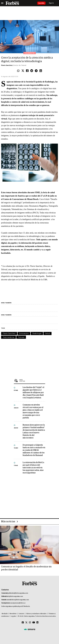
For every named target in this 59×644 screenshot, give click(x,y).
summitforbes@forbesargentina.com (18, 600)
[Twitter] (26, 623)
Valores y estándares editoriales (36, 614)
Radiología (37, 333)
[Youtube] (34, 623)
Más (32, 380)
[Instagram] (30, 623)
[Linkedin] (37, 623)
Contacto (21, 614)
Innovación (24, 333)
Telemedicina (8, 337)
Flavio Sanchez (7, 65)
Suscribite (41, 3)
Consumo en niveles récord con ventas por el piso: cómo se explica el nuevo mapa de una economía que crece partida (33, 411)
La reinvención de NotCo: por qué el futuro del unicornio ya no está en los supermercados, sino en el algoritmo (33, 468)
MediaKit (5, 614)
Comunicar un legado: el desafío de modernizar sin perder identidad (26, 568)
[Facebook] (23, 623)
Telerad (21, 337)
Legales (13, 616)
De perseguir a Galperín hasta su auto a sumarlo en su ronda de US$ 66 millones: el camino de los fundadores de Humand (34, 450)
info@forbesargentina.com (15, 596)
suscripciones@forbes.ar (18, 603)
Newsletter (13, 614)
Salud (47, 333)
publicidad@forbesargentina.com (18, 593)
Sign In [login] (51, 3)
